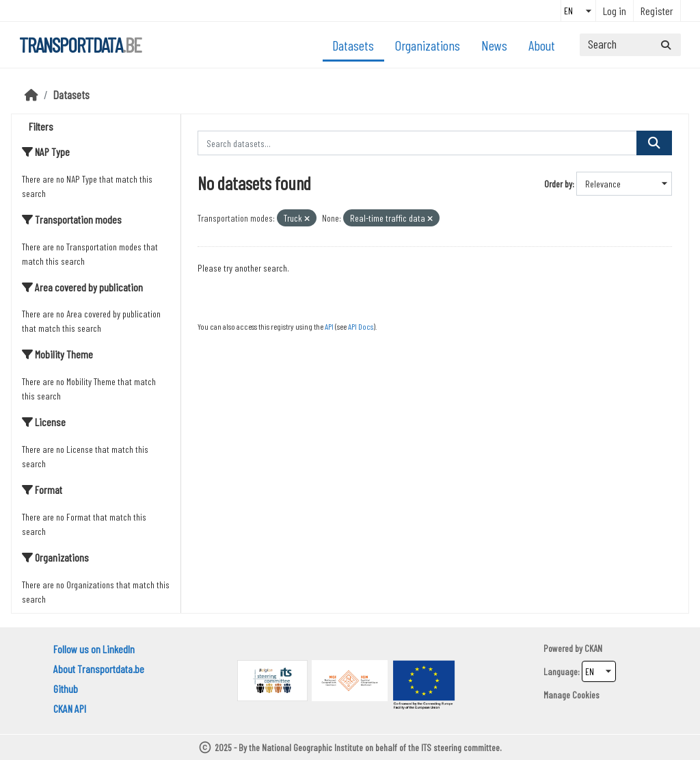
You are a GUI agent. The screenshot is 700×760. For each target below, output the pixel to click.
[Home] (31, 94)
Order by (558, 184)
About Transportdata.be (99, 669)
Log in (615, 11)
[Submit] (666, 45)
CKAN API (70, 708)
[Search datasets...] (630, 45)
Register (657, 11)
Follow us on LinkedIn (94, 649)
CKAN (593, 648)
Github (66, 689)
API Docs (361, 326)
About (542, 45)
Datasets (353, 45)
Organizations (428, 45)
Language (561, 671)
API (329, 326)
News (494, 45)
